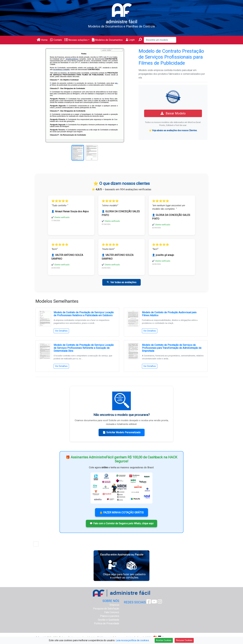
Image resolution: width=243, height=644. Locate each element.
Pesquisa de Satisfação (106, 609)
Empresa (114, 605)
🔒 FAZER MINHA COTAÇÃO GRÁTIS (122, 513)
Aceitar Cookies (164, 640)
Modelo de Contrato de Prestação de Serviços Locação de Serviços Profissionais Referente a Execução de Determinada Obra (84, 348)
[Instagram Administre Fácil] (160, 603)
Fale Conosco (112, 612)
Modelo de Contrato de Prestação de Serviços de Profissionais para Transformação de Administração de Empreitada (172, 348)
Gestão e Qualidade (109, 620)
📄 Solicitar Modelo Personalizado (122, 432)
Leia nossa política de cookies (132, 640)
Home (42, 40)
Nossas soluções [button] (76, 40)
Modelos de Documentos (107, 40)
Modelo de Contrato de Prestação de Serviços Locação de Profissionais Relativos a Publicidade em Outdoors (84, 314)
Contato (56, 40)
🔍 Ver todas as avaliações (122, 282)
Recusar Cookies (184, 640)
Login (130, 40)
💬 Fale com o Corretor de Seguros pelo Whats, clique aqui (122, 524)
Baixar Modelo (173, 113)
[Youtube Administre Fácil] (154, 603)
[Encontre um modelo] (160, 40)
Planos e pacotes (110, 616)
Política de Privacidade (107, 623)
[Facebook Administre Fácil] (149, 603)
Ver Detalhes (61, 331)
